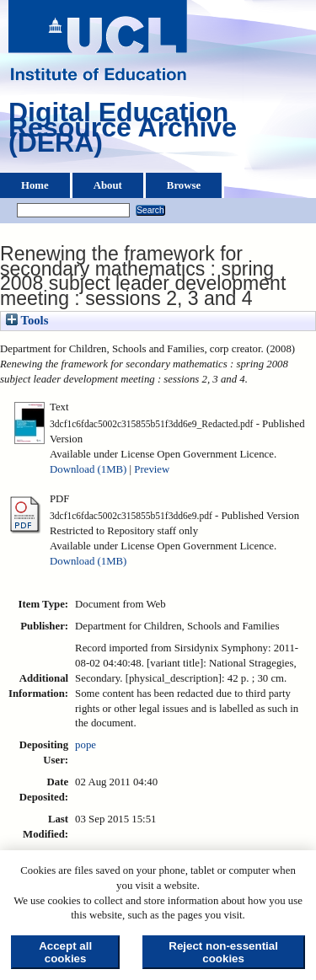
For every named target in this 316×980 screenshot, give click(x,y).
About (108, 185)
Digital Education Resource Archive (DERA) (123, 131)
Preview (152, 469)
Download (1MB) (88, 469)
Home (35, 185)
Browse (184, 185)
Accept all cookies (65, 952)
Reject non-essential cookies (223, 952)
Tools (27, 320)
